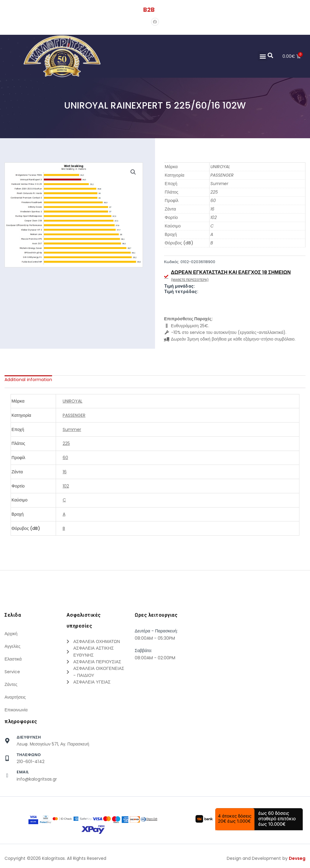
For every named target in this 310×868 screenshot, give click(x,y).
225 (214, 192)
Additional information (28, 380)
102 (214, 217)
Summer (219, 184)
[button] (262, 56)
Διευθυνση (29, 737)
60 (213, 201)
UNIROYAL (220, 167)
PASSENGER (222, 175)
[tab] (28, 380)
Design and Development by (266, 858)
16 (212, 209)
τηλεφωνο (29, 755)
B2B (149, 10)
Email (23, 772)
